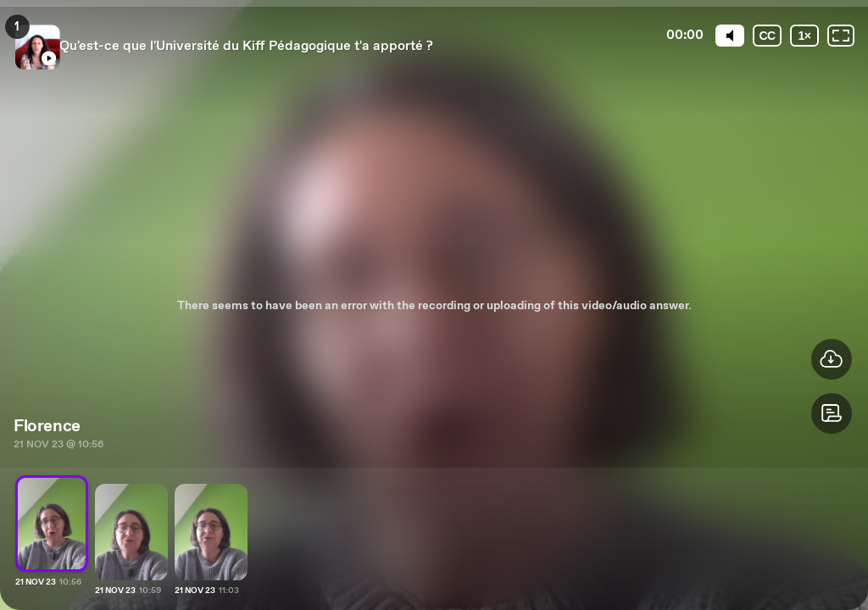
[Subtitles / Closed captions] (767, 36)
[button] (832, 413)
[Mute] (730, 36)
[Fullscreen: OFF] (841, 36)
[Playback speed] (804, 36)
